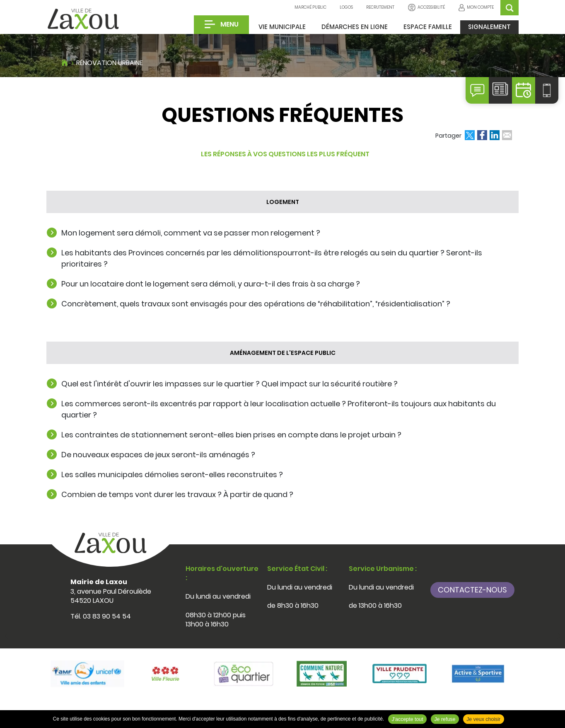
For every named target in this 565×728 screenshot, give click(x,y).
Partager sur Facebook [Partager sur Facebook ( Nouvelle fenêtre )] (482, 135)
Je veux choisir (483, 719)
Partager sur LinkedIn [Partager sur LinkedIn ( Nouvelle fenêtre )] (495, 135)
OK (509, 8)
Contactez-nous (472, 590)
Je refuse (445, 719)
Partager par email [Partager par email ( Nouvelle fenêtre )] (507, 135)
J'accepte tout (408, 719)
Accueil (65, 62)
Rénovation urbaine (110, 63)
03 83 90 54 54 (107, 616)
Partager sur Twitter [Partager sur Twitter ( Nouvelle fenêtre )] (470, 135)
